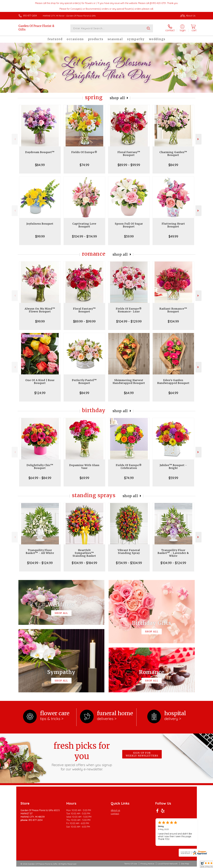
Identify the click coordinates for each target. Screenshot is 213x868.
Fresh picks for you (82, 756)
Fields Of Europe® (84, 152)
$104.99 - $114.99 (84, 236)
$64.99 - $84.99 (40, 478)
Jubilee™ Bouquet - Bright (173, 467)
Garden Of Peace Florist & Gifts (36, 28)
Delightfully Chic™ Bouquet (40, 467)
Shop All (117, 98)
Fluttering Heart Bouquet (173, 225)
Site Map (185, 864)
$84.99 (40, 165)
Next (198, 139)
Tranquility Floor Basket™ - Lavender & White (173, 553)
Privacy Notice (147, 864)
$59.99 (129, 236)
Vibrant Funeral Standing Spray (129, 552)
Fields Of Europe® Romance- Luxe (129, 310)
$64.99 (129, 393)
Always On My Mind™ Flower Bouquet (40, 310)
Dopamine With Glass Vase (84, 467)
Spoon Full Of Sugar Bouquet (129, 225)
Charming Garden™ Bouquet (173, 154)
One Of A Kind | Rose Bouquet (40, 382)
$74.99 (84, 165)
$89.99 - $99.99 (129, 165)
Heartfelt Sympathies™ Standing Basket (84, 553)
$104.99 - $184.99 (84, 563)
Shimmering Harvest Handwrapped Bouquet (129, 382)
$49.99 (173, 236)
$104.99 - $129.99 (129, 321)
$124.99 (40, 393)
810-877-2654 (30, 16)
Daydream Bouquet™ (40, 152)
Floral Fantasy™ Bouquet (129, 154)
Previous (15, 139)
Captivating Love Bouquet (84, 225)
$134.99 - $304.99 (129, 563)
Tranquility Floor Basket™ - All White (40, 552)
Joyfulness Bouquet (40, 224)
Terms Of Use (131, 864)
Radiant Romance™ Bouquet (173, 310)
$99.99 (40, 236)
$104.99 (173, 321)
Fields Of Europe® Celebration (129, 467)
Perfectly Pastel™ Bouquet (84, 382)
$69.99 (84, 478)
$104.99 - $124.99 (40, 563)
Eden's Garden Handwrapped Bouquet (173, 382)
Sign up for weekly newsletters (142, 754)
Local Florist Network (168, 864)
